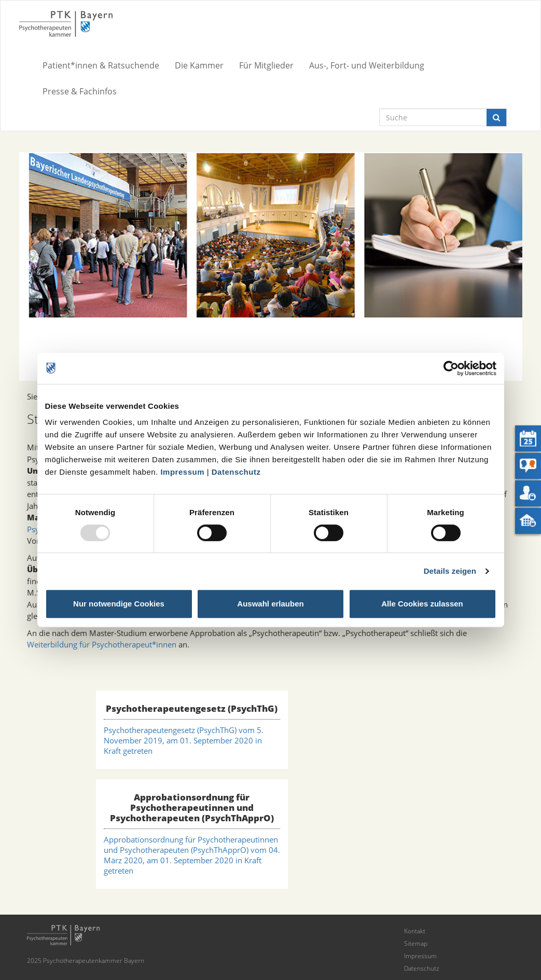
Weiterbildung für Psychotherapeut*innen (102, 644)
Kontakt (415, 931)
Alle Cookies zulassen (422, 604)
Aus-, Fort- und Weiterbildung (367, 65)
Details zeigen (450, 571)
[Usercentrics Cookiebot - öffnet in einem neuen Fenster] (451, 368)
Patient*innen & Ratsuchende (101, 65)
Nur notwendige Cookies (119, 604)
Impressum (182, 472)
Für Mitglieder (266, 65)
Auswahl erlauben (270, 604)
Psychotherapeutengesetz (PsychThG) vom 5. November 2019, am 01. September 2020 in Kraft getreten (184, 740)
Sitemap (416, 943)
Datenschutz (236, 472)
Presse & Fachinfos (80, 91)
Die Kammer (199, 65)
